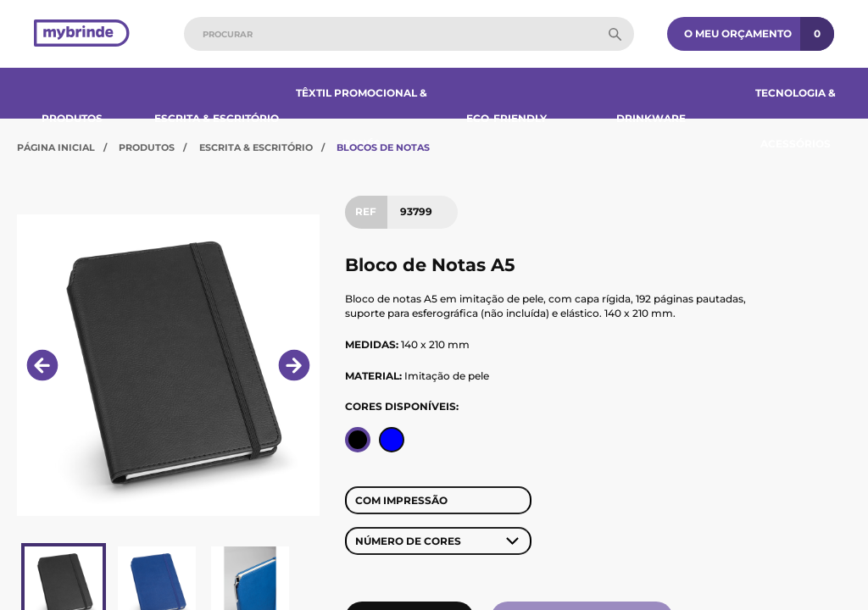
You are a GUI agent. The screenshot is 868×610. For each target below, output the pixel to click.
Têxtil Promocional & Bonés (362, 118)
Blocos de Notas (383, 147)
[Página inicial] (82, 34)
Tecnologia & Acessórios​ (796, 118)
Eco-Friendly (506, 118)
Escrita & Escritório (217, 118)
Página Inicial (56, 147)
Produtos (72, 118)
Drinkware (651, 118)
